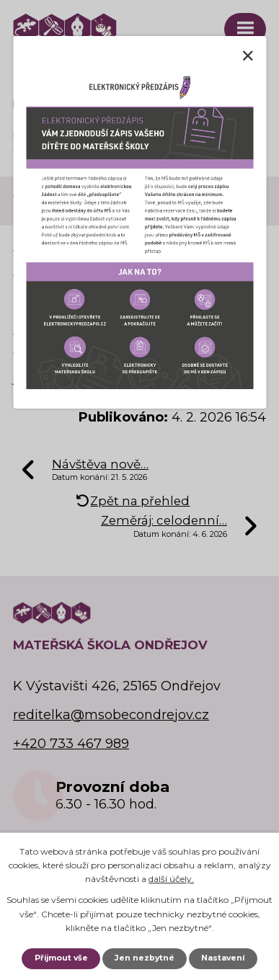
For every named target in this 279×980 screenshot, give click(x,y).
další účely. (171, 879)
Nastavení (223, 958)
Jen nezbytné (145, 958)
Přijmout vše (61, 958)
